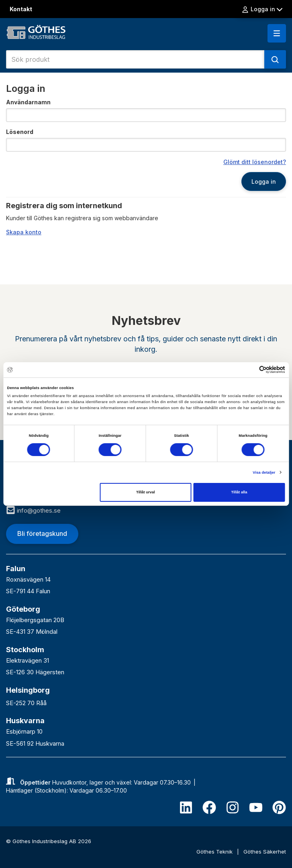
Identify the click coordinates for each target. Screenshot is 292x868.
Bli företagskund (42, 533)
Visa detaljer (264, 473)
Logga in (262, 9)
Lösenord (20, 132)
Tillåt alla (239, 492)
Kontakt (21, 9)
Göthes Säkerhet (265, 852)
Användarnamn (28, 102)
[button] (277, 33)
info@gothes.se (33, 510)
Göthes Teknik (215, 852)
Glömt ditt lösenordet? (255, 162)
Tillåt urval (146, 492)
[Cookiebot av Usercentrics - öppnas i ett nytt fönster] (250, 370)
